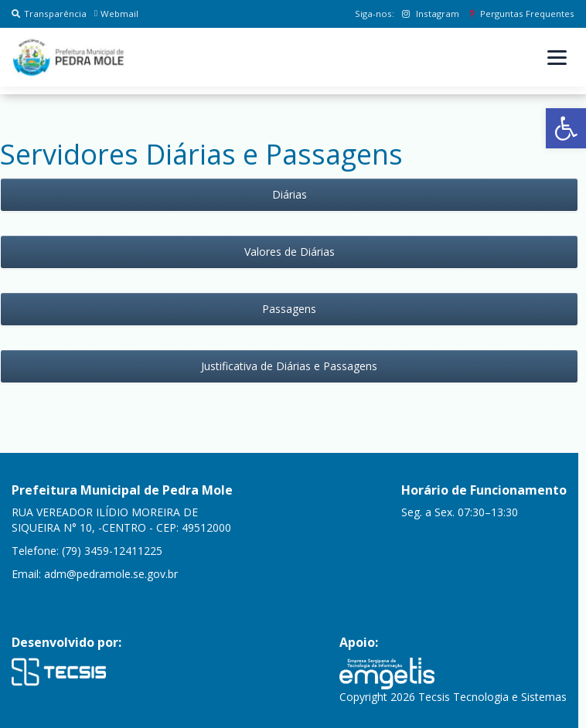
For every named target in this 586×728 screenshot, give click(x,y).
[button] (566, 128)
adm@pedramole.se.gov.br (111, 574)
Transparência (49, 14)
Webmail (116, 14)
